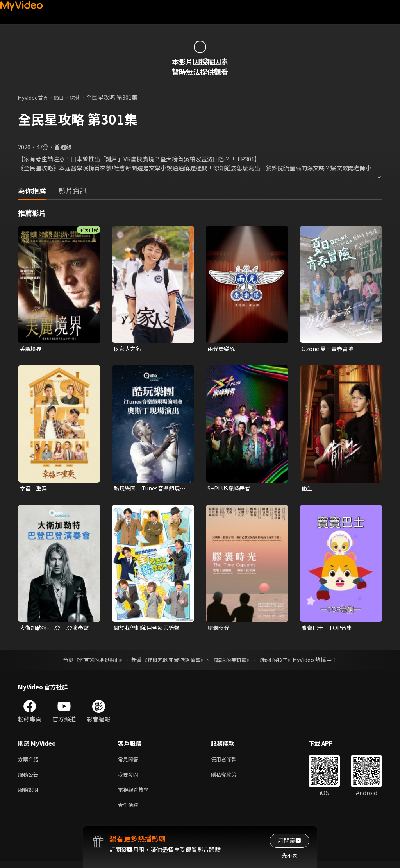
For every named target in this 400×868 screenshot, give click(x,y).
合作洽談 (130, 811)
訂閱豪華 (289, 840)
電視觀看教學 (136, 794)
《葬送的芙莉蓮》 (234, 662)
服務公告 (30, 778)
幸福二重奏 (34, 489)
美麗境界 (31, 349)
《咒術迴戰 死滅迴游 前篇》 (173, 662)
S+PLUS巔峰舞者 (230, 489)
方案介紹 (30, 762)
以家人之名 (128, 349)
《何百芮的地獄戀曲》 (94, 662)
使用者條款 (230, 762)
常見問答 (130, 762)
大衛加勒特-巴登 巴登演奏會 (56, 629)
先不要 (290, 855)
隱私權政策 (230, 778)
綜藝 (83, 97)
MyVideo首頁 (36, 97)
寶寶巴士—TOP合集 (328, 629)
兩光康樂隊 (222, 349)
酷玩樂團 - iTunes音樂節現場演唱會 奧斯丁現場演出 (152, 489)
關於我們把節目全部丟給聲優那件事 (149, 629)
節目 (65, 97)
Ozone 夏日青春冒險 (329, 349)
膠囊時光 (219, 629)
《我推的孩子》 (281, 662)
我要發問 (130, 778)
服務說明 (30, 794)
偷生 (307, 489)
